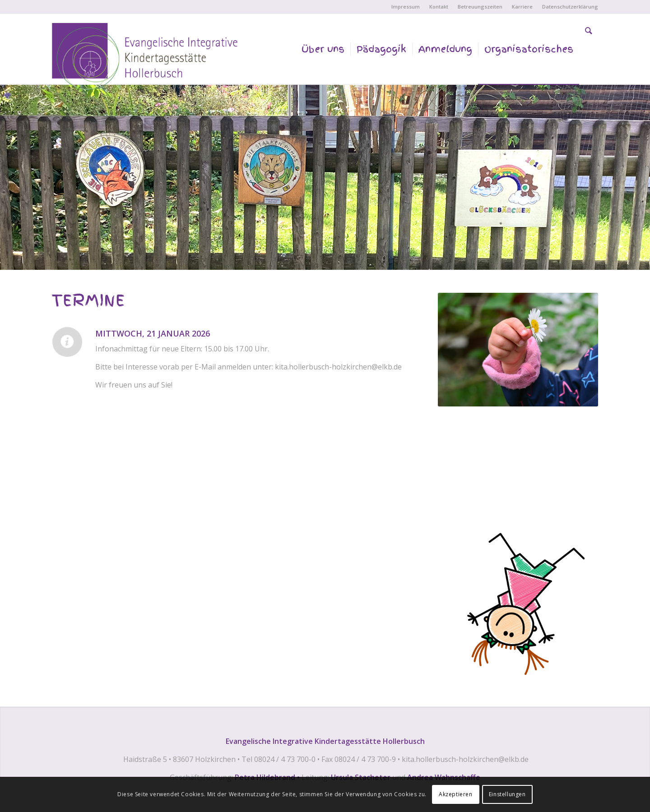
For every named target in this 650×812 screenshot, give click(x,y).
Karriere (522, 7)
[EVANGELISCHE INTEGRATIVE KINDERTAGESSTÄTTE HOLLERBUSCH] (148, 58)
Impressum (406, 7)
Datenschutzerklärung (570, 7)
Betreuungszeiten (480, 7)
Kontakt (439, 7)
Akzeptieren (456, 794)
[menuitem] (406, 7)
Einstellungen (507, 794)
